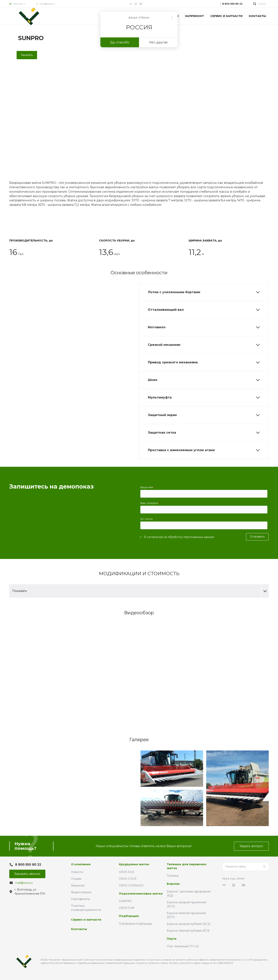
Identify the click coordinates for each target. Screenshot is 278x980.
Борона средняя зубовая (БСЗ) (189, 924)
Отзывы (76, 879)
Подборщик (129, 916)
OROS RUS (127, 872)
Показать (141, 591)
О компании (81, 864)
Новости (77, 872)
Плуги (172, 939)
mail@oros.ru (47, 4)
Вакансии (78, 885)
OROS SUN (127, 908)
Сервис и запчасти (86, 920)
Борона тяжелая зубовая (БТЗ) (188, 931)
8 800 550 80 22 (232, 4)
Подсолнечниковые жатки (141, 893)
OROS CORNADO (131, 885)
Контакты (79, 929)
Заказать (27, 55)
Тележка (173, 876)
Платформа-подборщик (136, 924)
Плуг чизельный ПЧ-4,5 (183, 946)
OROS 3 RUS (128, 879)
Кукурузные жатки (134, 864)
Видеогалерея (81, 892)
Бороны (173, 884)
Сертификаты (80, 899)
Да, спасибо (120, 42)
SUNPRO (125, 901)
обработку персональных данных (191, 537)
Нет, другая (158, 42)
